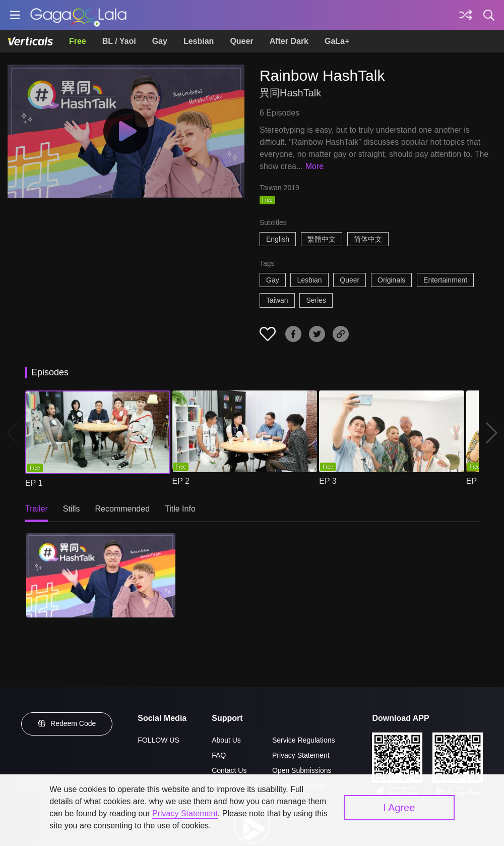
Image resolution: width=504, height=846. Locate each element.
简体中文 (368, 239)
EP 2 (181, 481)
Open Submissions (302, 770)
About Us (226, 740)
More (314, 166)
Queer (241, 41)
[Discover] (466, 15)
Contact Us (229, 770)
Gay (160, 41)
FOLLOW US (158, 740)
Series (316, 300)
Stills (72, 509)
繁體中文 (322, 239)
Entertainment (445, 280)
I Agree (399, 808)
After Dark (289, 41)
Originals (391, 280)
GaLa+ (337, 41)
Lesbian (199, 41)
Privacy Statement (301, 755)
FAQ (219, 755)
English (278, 239)
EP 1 (34, 483)
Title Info (180, 509)
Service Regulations (304, 740)
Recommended (123, 509)
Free (78, 41)
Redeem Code (67, 723)
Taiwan (277, 300)
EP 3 (328, 481)
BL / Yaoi (119, 41)
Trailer (37, 509)
